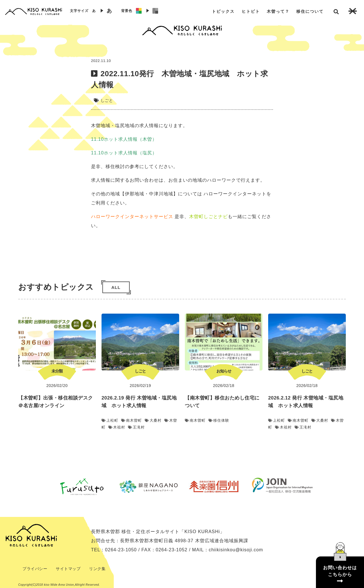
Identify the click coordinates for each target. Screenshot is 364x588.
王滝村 (136, 427)
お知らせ (224, 371)
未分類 (57, 371)
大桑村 (153, 420)
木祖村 (117, 427)
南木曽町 (132, 420)
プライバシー (35, 569)
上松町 (110, 420)
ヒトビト (251, 11)
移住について (310, 11)
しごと (107, 100)
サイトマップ (68, 569)
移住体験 (219, 420)
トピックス (223, 11)
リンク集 (97, 569)
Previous (44, 486)
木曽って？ (278, 11)
